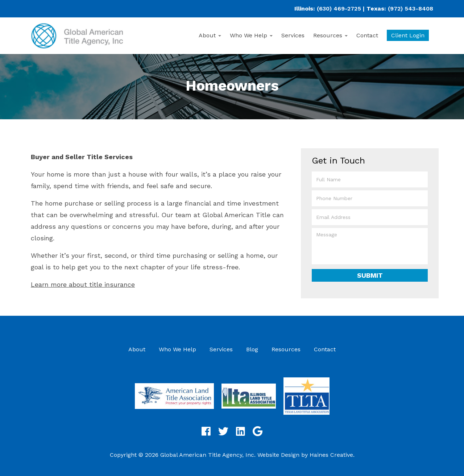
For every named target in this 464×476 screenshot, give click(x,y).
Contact (367, 35)
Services (293, 35)
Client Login (408, 35)
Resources (330, 35)
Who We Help (251, 35)
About (210, 35)
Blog (252, 349)
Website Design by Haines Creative (305, 455)
